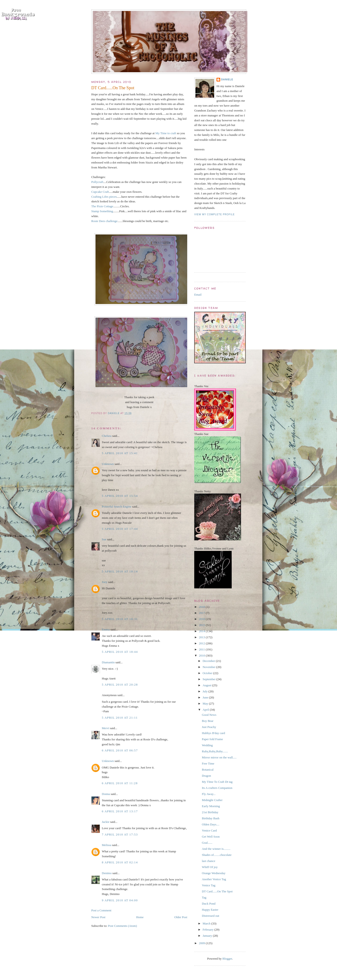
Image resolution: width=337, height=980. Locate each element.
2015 (202, 625)
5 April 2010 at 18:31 (120, 619)
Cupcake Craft (100, 192)
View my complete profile (214, 214)
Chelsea (107, 436)
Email (198, 295)
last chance (208, 861)
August (207, 685)
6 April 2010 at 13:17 (120, 811)
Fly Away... (209, 794)
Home (140, 917)
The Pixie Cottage (102, 206)
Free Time (208, 763)
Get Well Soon (211, 837)
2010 (202, 655)
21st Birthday (210, 812)
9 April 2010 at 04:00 (120, 900)
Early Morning (211, 806)
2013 (202, 637)
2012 (202, 643)
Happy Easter (210, 910)
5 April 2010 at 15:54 (120, 496)
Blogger (227, 959)
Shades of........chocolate (217, 855)
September (210, 679)
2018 (202, 607)
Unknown (108, 464)
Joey (105, 582)
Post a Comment (101, 910)
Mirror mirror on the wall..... (219, 757)
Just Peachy (209, 727)
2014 (202, 631)
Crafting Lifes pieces (104, 197)
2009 (202, 943)
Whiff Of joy (210, 867)
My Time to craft (166, 133)
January (208, 936)
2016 (202, 619)
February (209, 930)
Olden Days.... (211, 824)
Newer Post (98, 917)
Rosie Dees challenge (104, 221)
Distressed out (210, 916)
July (206, 691)
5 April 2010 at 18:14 (120, 571)
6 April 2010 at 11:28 (120, 783)
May (206, 703)
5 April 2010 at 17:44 (120, 529)
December (209, 661)
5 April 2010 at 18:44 (120, 652)
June (206, 697)
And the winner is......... (216, 849)
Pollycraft (97, 182)
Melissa (106, 845)
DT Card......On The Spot (217, 891)
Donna (106, 794)
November (209, 667)
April (206, 710)
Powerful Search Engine (117, 507)
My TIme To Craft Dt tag (217, 782)
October (208, 673)
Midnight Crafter (212, 800)
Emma (106, 629)
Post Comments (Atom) (123, 926)
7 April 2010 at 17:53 (120, 834)
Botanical (208, 770)
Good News (209, 715)
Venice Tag (209, 885)
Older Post (181, 917)
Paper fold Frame (212, 739)
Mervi (106, 728)
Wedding (207, 745)
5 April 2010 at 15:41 (120, 453)
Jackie (106, 822)
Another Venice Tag (214, 879)
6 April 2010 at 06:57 (120, 750)
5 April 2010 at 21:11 (120, 718)
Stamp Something (102, 211)
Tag (204, 897)
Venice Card (209, 830)
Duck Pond (209, 904)
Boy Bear (207, 721)
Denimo (107, 873)
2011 (202, 649)
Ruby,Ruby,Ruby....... (215, 751)
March (207, 923)
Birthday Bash (211, 818)
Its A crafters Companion (217, 788)
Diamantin (108, 662)
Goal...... (207, 843)
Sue (104, 539)
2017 (202, 613)
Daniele (227, 80)
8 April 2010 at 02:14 (120, 862)
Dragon (206, 776)
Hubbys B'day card (213, 733)
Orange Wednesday (214, 873)
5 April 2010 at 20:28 (120, 685)
